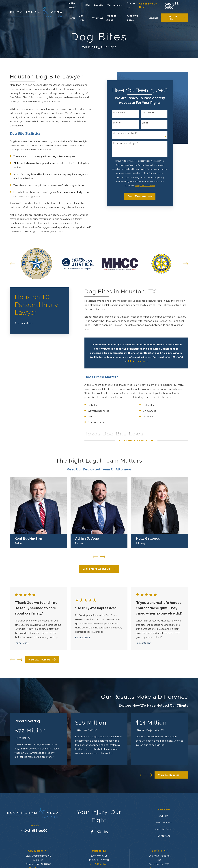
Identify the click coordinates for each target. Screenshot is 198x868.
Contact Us (176, 18)
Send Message (140, 196)
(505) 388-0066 (34, 830)
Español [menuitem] (153, 18)
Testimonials (115, 5)
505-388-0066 (172, 5)
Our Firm (164, 816)
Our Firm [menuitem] (81, 18)
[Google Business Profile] (99, 832)
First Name (119, 113)
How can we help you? (126, 143)
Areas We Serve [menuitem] (133, 18)
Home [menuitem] (72, 18)
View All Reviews (42, 660)
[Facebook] (92, 832)
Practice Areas (164, 823)
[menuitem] (40, 323)
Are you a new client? (125, 133)
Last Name (148, 113)
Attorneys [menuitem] (98, 18)
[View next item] (20, 660)
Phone (117, 123)
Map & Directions (99, 864)
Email (145, 123)
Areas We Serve (164, 829)
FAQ (88, 5)
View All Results (171, 775)
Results (99, 5)
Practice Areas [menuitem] (111, 18)
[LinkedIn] (106, 832)
